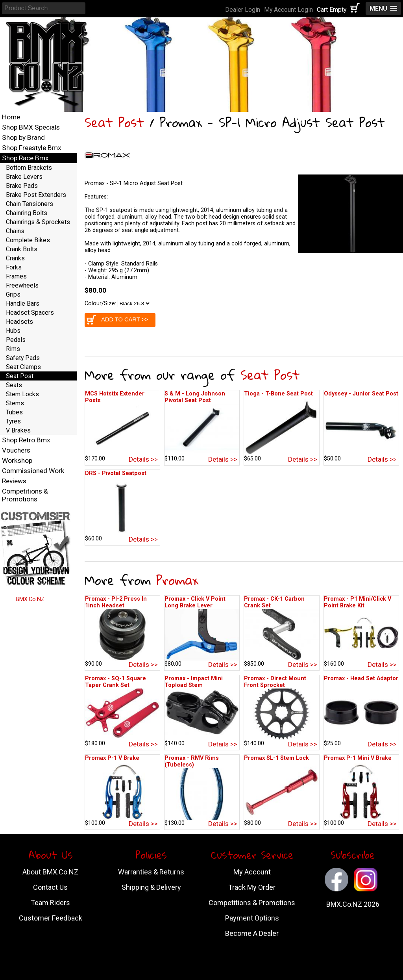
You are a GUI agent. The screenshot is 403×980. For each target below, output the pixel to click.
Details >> (143, 459)
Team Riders (50, 903)
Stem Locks (22, 394)
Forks (14, 267)
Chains (15, 231)
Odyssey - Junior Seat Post (361, 394)
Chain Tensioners (30, 204)
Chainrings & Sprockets (38, 222)
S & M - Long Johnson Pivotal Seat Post (195, 397)
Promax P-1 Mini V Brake (358, 758)
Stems (15, 403)
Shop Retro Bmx (26, 440)
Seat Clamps (23, 367)
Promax (177, 580)
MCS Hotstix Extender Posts (115, 397)
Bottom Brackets (29, 168)
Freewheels (22, 285)
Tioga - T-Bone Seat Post (278, 394)
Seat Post (114, 122)
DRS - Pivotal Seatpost (116, 473)
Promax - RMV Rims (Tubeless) (192, 761)
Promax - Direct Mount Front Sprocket (275, 682)
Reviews (14, 481)
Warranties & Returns (151, 872)
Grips (13, 294)
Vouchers (16, 450)
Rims (13, 349)
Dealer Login (243, 10)
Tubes (14, 412)
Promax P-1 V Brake (112, 758)
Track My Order (252, 887)
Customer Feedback (51, 918)
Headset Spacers (30, 313)
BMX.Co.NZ (30, 599)
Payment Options (252, 918)
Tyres (13, 421)
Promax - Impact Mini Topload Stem (194, 682)
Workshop (17, 460)
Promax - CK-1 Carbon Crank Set (274, 602)
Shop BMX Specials (31, 127)
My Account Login (288, 10)
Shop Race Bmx (25, 158)
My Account (252, 872)
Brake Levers (24, 177)
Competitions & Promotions (25, 495)
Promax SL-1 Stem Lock (276, 758)
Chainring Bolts (27, 213)
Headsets (19, 322)
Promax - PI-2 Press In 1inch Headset (116, 602)
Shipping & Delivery (151, 887)
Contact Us (50, 887)
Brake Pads (22, 186)
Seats (14, 385)
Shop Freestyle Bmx (32, 148)
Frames (16, 276)
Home (11, 117)
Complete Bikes (28, 240)
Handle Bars (23, 303)
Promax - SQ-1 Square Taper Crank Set (116, 682)
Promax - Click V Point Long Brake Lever (195, 602)
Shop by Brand (23, 137)
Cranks (15, 258)
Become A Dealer (252, 933)
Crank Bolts (22, 249)
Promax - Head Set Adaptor (361, 678)
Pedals (16, 340)
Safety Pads (23, 358)
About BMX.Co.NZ (50, 872)
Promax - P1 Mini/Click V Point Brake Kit (358, 602)
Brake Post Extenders (36, 195)
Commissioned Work (33, 471)
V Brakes (18, 430)
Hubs (13, 331)
